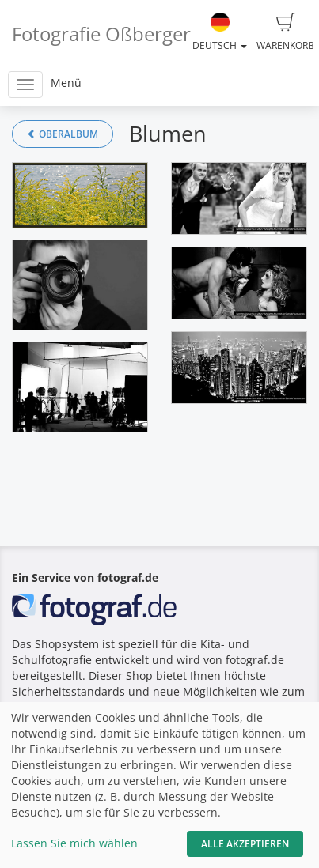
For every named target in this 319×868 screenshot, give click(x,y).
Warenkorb (285, 32)
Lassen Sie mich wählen (74, 843)
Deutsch (220, 32)
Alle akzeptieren (245, 844)
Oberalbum (63, 134)
